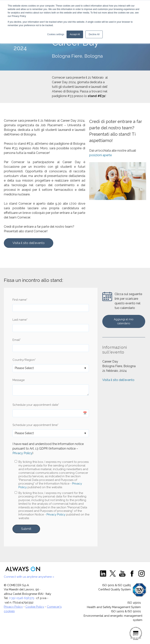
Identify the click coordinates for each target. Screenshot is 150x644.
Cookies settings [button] (56, 34)
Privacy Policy (22, 453)
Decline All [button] (94, 34)
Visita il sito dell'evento (29, 243)
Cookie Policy (35, 607)
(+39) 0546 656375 (22, 598)
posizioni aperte (100, 155)
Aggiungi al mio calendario (124, 321)
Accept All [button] (75, 34)
